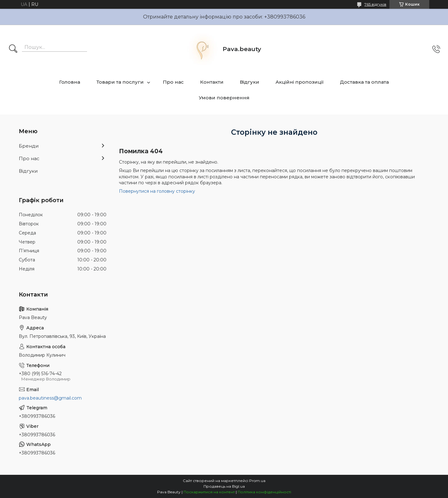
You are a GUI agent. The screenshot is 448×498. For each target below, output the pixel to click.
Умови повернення (224, 98)
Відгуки (250, 82)
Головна (70, 82)
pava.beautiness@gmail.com (50, 398)
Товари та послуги (120, 82)
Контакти (212, 82)
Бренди (29, 146)
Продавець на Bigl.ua (224, 486)
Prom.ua (257, 481)
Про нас (173, 82)
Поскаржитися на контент (209, 492)
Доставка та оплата (364, 82)
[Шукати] (13, 49)
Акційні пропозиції (300, 82)
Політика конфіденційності (264, 492)
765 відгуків (375, 4)
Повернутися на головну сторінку (157, 191)
